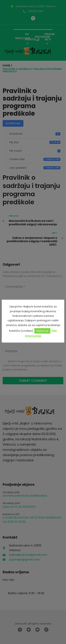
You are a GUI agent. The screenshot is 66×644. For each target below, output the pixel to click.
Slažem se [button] (42, 331)
